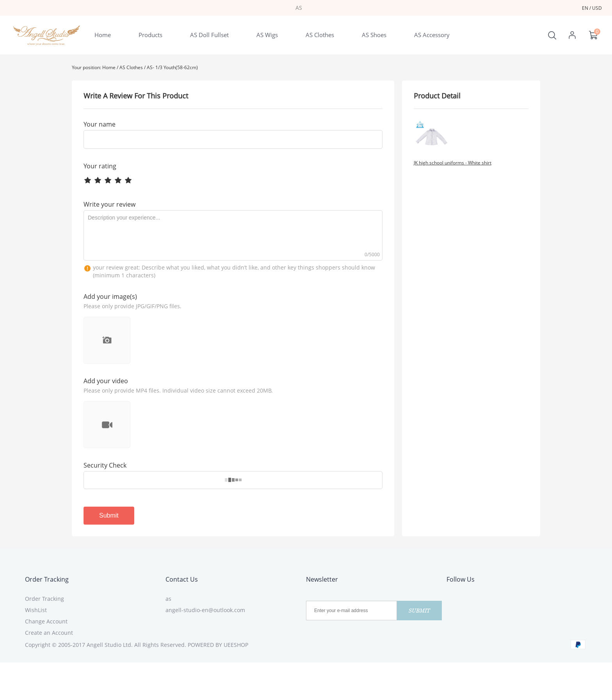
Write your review (109, 204)
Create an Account (49, 633)
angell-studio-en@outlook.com (205, 610)
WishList (36, 610)
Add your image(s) (110, 296)
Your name (100, 124)
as (168, 599)
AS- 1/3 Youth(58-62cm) (172, 67)
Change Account (46, 621)
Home (109, 67)
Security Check (105, 465)
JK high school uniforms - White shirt (453, 163)
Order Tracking (47, 579)
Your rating (100, 166)
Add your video (106, 381)
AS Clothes (131, 67)
